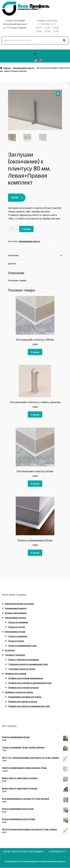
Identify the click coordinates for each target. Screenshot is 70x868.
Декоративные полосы (16, 618)
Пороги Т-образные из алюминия (24, 660)
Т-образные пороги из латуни (22, 669)
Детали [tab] (12, 264)
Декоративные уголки (15, 632)
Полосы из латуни (17, 627)
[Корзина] (38, 61)
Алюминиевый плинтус (24, 68)
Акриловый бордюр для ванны (20, 604)
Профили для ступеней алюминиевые (26, 678)
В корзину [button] (35, 352)
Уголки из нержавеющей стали (22, 646)
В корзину (26, 229)
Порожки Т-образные (15, 655)
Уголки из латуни (16, 641)
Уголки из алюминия (18, 636)
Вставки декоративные (16, 613)
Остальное (10, 650)
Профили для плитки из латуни (23, 702)
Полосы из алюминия (18, 623)
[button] (35, 54)
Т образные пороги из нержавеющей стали (28, 664)
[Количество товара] (13, 229)
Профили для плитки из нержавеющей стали (29, 706)
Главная (7, 68)
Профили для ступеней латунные (23, 688)
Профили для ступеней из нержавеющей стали (30, 683)
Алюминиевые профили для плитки (25, 697)
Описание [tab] (13, 256)
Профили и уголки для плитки (19, 692)
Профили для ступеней (16, 674)
